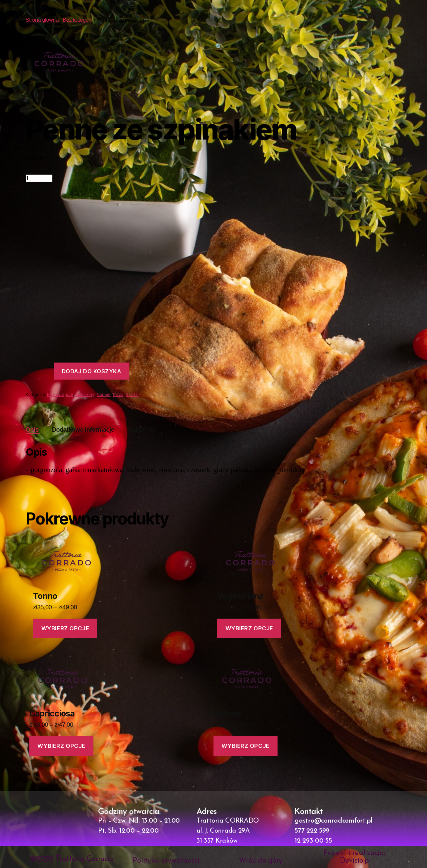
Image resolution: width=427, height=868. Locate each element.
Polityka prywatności (166, 861)
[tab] (32, 430)
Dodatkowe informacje (83, 430)
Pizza (118, 394)
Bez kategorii (78, 20)
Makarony (85, 394)
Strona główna (42, 20)
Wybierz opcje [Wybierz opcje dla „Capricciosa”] (62, 746)
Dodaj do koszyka (92, 371)
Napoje (104, 394)
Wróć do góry (261, 861)
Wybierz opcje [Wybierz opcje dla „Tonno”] (65, 628)
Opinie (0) (141, 430)
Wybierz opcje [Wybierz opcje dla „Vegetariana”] (249, 628)
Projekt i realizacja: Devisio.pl (355, 857)
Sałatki (132, 394)
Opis (32, 430)
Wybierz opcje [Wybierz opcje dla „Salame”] (245, 746)
